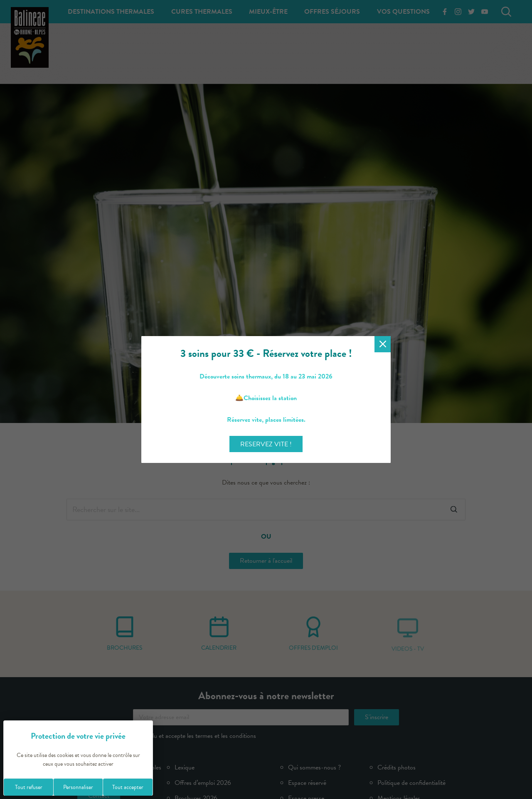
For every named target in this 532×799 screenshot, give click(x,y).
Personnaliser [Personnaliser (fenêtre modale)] (78, 787)
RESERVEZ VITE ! (266, 444)
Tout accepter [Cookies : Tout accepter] (128, 787)
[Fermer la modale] (383, 344)
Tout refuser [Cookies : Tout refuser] (29, 787)
